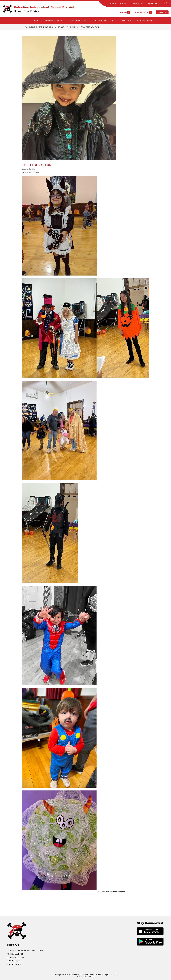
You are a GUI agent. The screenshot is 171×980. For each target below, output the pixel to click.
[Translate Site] (143, 12)
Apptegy (91, 977)
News (73, 27)
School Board (146, 20)
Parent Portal (154, 3)
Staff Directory (105, 20)
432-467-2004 (14, 964)
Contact (126, 20)
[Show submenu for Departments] (77, 21)
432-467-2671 (14, 961)
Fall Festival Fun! (90, 27)
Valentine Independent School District (45, 27)
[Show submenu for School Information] (47, 21)
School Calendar (118, 3)
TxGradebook (137, 3)
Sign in (162, 12)
